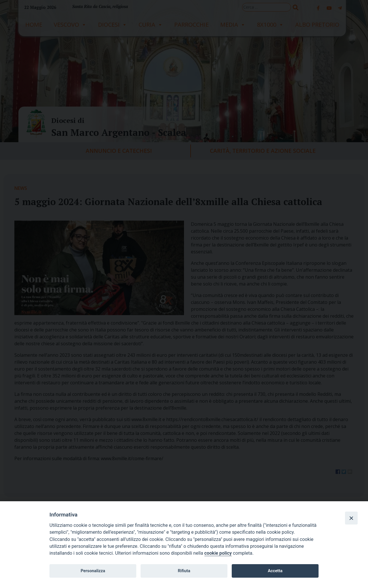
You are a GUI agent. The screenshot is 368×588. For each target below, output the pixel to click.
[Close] (351, 518)
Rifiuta (184, 571)
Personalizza (93, 571)
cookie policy (218, 553)
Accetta (275, 571)
